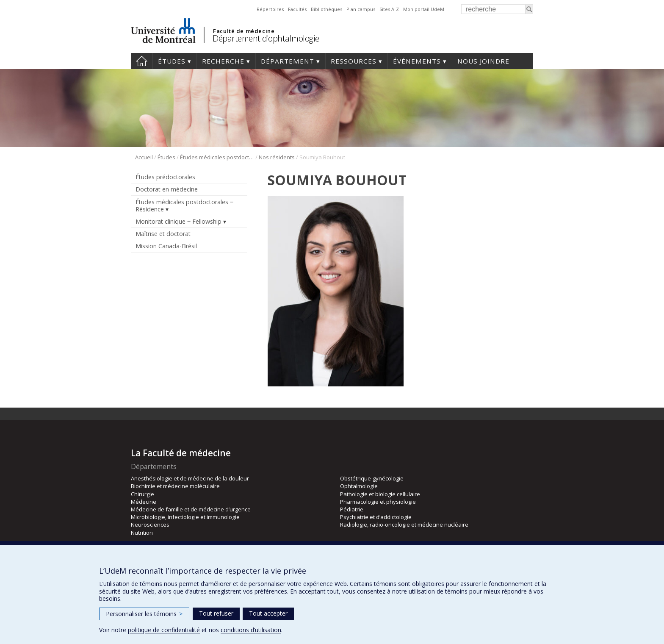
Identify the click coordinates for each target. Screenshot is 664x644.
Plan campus (361, 9)
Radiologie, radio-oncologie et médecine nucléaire (404, 525)
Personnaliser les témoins (144, 614)
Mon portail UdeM (424, 9)
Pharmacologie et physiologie (378, 502)
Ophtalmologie (359, 486)
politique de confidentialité (164, 630)
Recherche (223, 61)
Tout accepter (268, 613)
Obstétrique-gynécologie (372, 478)
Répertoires (270, 9)
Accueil (142, 61)
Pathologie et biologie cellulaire (380, 494)
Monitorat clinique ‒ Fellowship (178, 221)
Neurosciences (150, 525)
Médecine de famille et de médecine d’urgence (191, 509)
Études (172, 61)
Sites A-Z (389, 9)
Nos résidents (277, 157)
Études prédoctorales (165, 177)
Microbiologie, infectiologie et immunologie (185, 517)
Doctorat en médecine (167, 189)
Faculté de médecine (244, 31)
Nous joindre (483, 61)
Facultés (297, 9)
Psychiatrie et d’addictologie (376, 517)
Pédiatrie (352, 509)
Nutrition (142, 533)
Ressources (354, 61)
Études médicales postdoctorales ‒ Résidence (217, 157)
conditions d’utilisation (251, 630)
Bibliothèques (326, 9)
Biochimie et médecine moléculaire (175, 486)
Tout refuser (216, 613)
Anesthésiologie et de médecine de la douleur (190, 478)
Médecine (144, 502)
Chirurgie (142, 494)
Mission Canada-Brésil (166, 246)
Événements (417, 61)
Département (288, 61)
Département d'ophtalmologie (266, 38)
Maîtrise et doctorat (163, 234)
